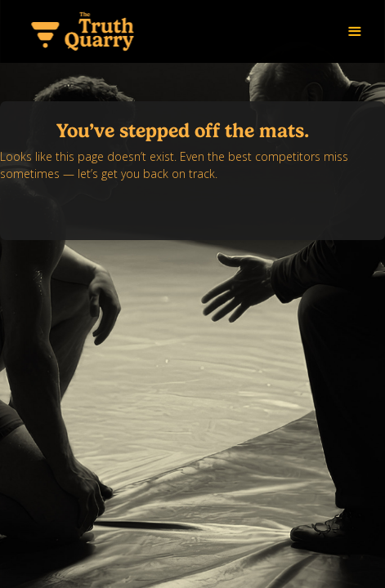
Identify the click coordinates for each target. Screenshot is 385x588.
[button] (355, 32)
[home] (82, 31)
